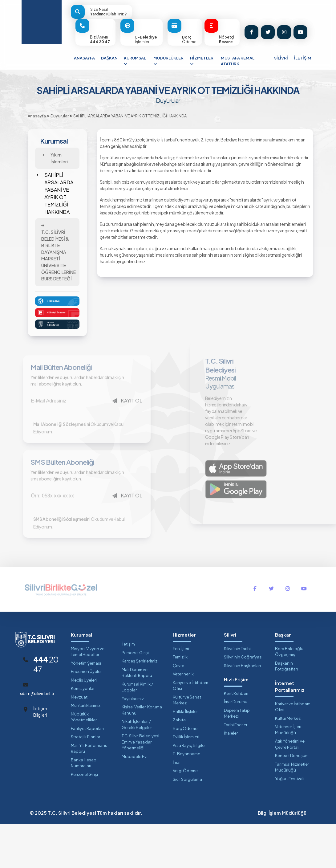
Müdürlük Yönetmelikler (84, 761)
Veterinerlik (183, 718)
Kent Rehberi (236, 737)
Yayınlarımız (133, 743)
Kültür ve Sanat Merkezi (187, 744)
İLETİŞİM (303, 58)
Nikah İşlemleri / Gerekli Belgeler (137, 768)
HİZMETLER (202, 61)
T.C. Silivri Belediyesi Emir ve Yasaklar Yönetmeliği (140, 786)
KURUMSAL (135, 61)
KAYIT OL (129, 412)
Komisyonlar (83, 732)
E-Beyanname (186, 798)
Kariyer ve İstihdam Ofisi (190, 730)
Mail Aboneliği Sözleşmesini (64, 446)
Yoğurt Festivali (290, 823)
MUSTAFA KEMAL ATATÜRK (238, 61)
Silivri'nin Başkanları (242, 710)
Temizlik (180, 701)
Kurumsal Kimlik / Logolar (137, 731)
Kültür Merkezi (288, 762)
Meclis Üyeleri (84, 724)
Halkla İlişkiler (185, 756)
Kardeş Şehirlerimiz (140, 705)
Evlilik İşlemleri (186, 781)
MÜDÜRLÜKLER (168, 61)
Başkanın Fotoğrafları (286, 710)
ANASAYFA (84, 58)
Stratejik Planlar (85, 781)
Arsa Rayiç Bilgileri (190, 789)
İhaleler (231, 777)
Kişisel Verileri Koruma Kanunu (142, 754)
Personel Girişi (84, 818)
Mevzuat (79, 741)
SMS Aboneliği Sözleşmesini (64, 563)
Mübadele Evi (135, 801)
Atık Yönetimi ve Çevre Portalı (290, 788)
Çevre (178, 710)
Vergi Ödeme (185, 815)
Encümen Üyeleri (87, 715)
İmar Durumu (236, 746)
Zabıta (179, 764)
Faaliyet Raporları (87, 772)
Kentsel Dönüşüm (292, 800)
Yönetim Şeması (86, 707)
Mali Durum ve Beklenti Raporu (137, 717)
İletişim (128, 688)
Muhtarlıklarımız (86, 749)
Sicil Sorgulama (187, 823)
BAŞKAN (109, 58)
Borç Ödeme (185, 772)
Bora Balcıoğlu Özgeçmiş (289, 696)
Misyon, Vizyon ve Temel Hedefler (88, 696)
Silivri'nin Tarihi (237, 693)
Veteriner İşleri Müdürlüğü (288, 774)
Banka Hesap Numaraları (84, 807)
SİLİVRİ (281, 58)
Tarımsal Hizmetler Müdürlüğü (292, 811)
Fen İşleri (181, 693)
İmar (177, 806)
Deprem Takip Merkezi (237, 757)
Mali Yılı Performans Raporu (89, 793)
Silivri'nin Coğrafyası (243, 701)
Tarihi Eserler (236, 769)
